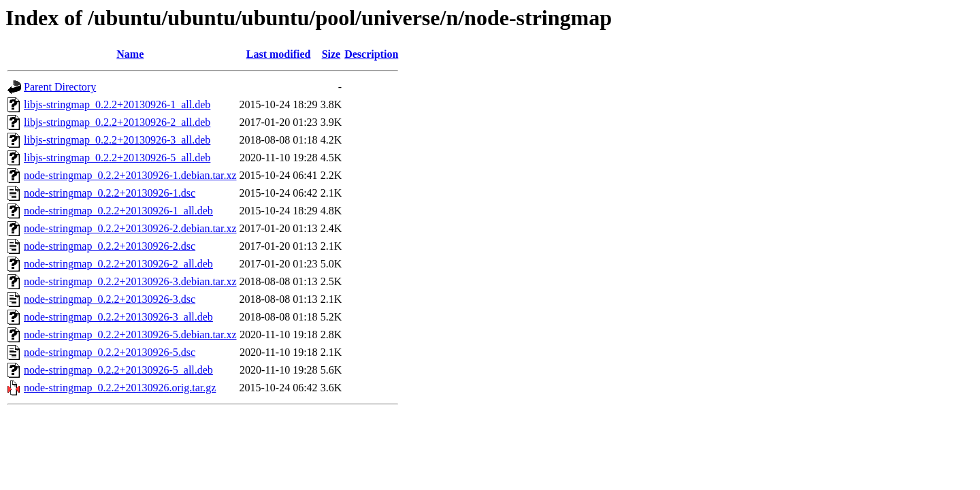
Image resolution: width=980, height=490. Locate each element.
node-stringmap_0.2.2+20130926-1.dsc (110, 193)
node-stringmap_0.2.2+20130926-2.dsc (110, 246)
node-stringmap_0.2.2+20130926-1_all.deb (118, 211)
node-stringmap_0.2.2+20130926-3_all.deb (118, 317)
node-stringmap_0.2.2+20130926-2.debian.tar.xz (130, 228)
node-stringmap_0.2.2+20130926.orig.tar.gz (120, 388)
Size (331, 54)
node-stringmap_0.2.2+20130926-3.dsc (110, 299)
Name (130, 54)
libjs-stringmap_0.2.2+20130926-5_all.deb (117, 158)
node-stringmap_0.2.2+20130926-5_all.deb (118, 370)
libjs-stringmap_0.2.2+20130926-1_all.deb (117, 104)
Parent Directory (60, 87)
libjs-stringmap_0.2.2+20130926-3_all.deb (117, 140)
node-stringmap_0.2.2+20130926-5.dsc (110, 352)
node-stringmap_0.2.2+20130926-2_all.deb (118, 264)
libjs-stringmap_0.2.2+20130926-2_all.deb (117, 122)
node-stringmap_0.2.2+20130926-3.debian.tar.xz (130, 281)
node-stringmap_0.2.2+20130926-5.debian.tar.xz (130, 334)
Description (371, 54)
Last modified (279, 54)
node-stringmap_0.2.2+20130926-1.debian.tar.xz (130, 175)
